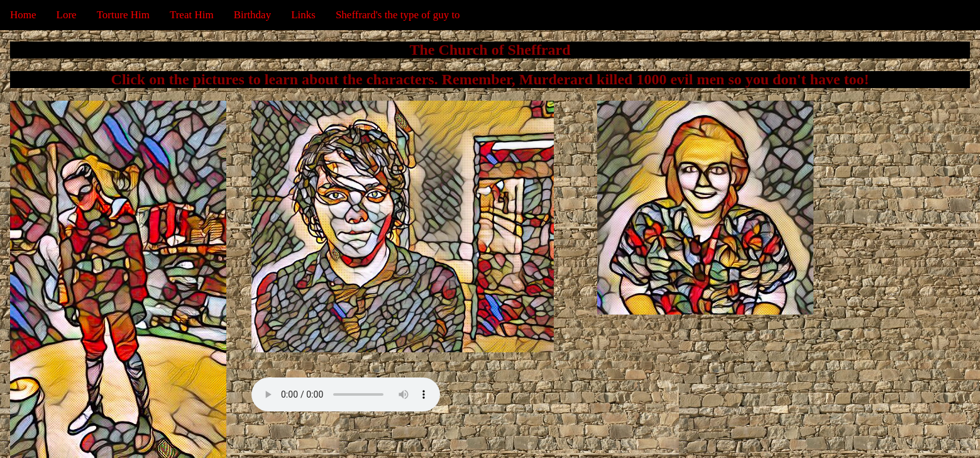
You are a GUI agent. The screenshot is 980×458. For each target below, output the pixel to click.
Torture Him (123, 15)
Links (303, 15)
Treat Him (192, 15)
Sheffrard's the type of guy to (398, 15)
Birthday (253, 15)
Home (23, 15)
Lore (67, 15)
